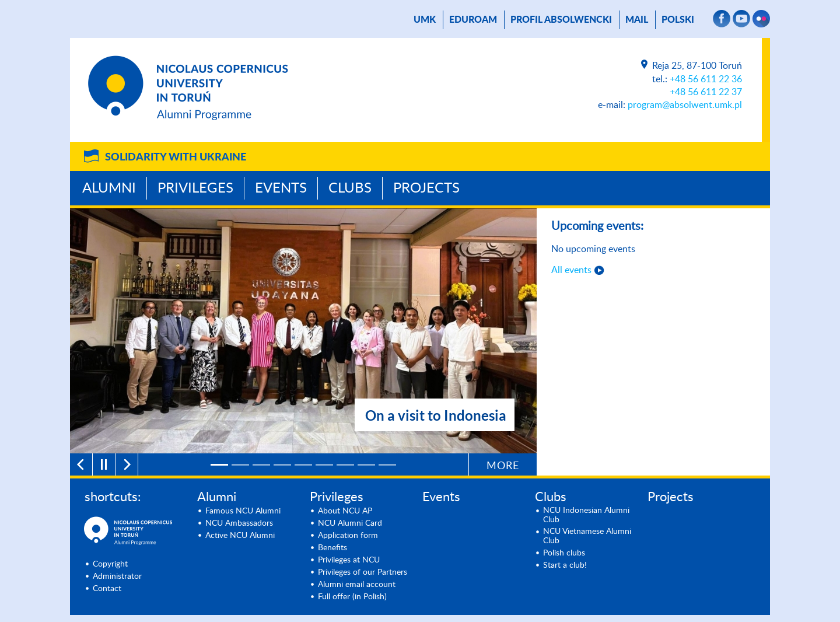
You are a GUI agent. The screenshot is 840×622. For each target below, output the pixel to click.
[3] (261, 465)
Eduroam (473, 20)
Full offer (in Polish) (352, 597)
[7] (345, 465)
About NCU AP (345, 511)
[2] (240, 465)
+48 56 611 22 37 (706, 92)
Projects (426, 188)
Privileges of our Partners (363, 572)
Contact (107, 589)
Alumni (109, 188)
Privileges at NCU (349, 560)
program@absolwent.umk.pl (685, 105)
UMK (425, 20)
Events (281, 188)
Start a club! (565, 565)
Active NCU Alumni (240, 536)
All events (571, 270)
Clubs (350, 188)
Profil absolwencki (561, 20)
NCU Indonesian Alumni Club (586, 515)
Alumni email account (357, 585)
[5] (303, 465)
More (503, 466)
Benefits (332, 548)
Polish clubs (564, 553)
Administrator (117, 576)
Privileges (195, 188)
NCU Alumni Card (350, 523)
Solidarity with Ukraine (176, 158)
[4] (282, 465)
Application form (348, 536)
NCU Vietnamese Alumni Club (587, 536)
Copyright (110, 564)
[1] (219, 465)
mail (637, 20)
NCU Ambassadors (239, 523)
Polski (678, 20)
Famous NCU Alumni (243, 511)
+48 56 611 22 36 (706, 79)
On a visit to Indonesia (436, 415)
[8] (366, 465)
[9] (387, 465)
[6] (324, 465)
